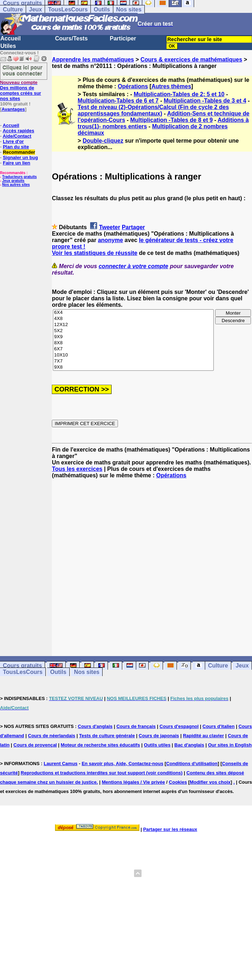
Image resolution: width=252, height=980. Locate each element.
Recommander (19, 152)
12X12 (133, 325)
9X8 (133, 367)
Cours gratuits (22, 666)
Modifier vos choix (210, 782)
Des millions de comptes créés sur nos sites (21, 90)
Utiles (8, 46)
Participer (123, 38)
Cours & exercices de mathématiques (191, 60)
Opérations (133, 86)
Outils (102, 9)
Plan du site (16, 147)
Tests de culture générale (107, 736)
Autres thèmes (171, 86)
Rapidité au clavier (204, 736)
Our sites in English (230, 745)
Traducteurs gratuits (19, 177)
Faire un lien (17, 163)
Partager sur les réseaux (170, 829)
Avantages (13, 109)
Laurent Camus (61, 764)
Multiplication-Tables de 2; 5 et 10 (179, 94)
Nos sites (129, 9)
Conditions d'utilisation (192, 764)
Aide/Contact (17, 136)
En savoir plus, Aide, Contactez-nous (122, 764)
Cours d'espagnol (179, 726)
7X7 (133, 361)
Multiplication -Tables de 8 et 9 (171, 120)
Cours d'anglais (95, 726)
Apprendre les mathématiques (93, 60)
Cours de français (136, 726)
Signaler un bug (20, 157)
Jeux (35, 9)
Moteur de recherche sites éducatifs (100, 745)
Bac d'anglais (189, 745)
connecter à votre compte (134, 266)
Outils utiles (157, 745)
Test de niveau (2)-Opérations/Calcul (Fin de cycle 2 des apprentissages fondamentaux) (153, 110)
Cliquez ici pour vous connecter (23, 70)
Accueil (11, 38)
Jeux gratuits (13, 181)
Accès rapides (18, 131)
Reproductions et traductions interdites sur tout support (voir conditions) (102, 773)
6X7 (133, 349)
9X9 (133, 337)
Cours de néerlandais (51, 736)
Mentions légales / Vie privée (134, 782)
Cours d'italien (219, 726)
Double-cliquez (103, 141)
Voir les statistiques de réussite (95, 253)
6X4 (133, 313)
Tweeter (110, 227)
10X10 (133, 355)
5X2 (133, 331)
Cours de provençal (35, 745)
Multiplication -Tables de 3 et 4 (205, 101)
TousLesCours (68, 9)
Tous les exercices (77, 469)
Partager (134, 227)
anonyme (110, 240)
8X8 (133, 343)
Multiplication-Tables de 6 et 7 (118, 101)
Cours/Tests (71, 38)
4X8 (133, 319)
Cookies (178, 782)
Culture (13, 9)
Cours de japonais (159, 736)
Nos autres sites (16, 185)
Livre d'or (13, 141)
